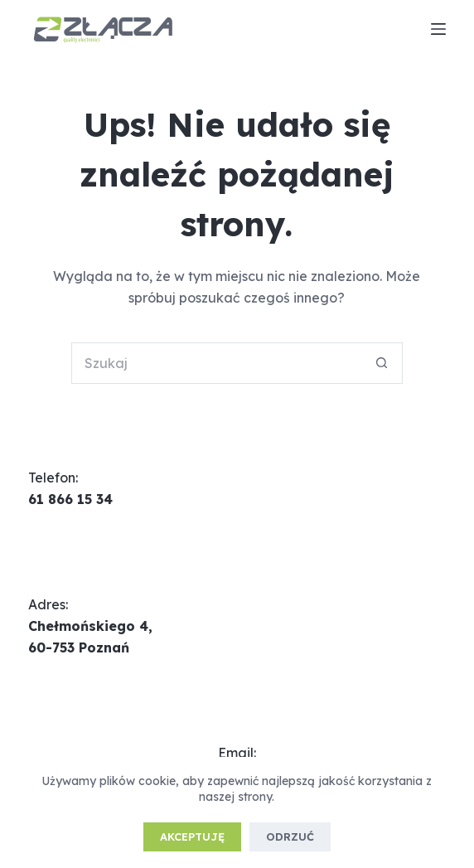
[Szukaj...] (216, 363)
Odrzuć (290, 836)
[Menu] (438, 29)
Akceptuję (192, 836)
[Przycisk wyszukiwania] (382, 363)
